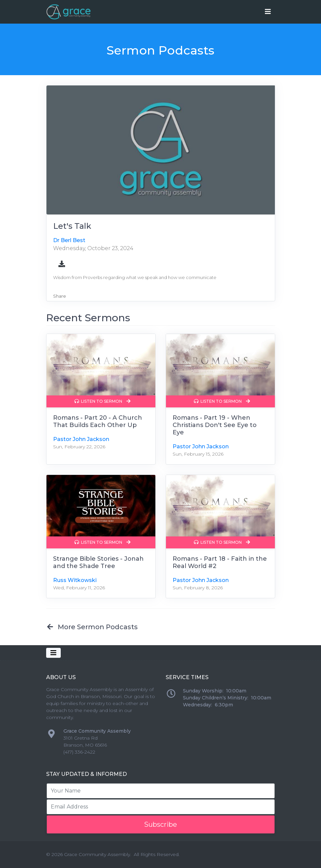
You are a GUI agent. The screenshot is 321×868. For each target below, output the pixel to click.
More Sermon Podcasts (92, 627)
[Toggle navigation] (268, 12)
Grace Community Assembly (97, 854)
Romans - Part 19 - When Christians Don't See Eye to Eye (215, 425)
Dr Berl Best (69, 240)
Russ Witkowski (75, 580)
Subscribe (160, 824)
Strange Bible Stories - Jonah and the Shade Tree (98, 562)
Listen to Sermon (102, 401)
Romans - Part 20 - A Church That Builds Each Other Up (98, 421)
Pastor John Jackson (81, 439)
